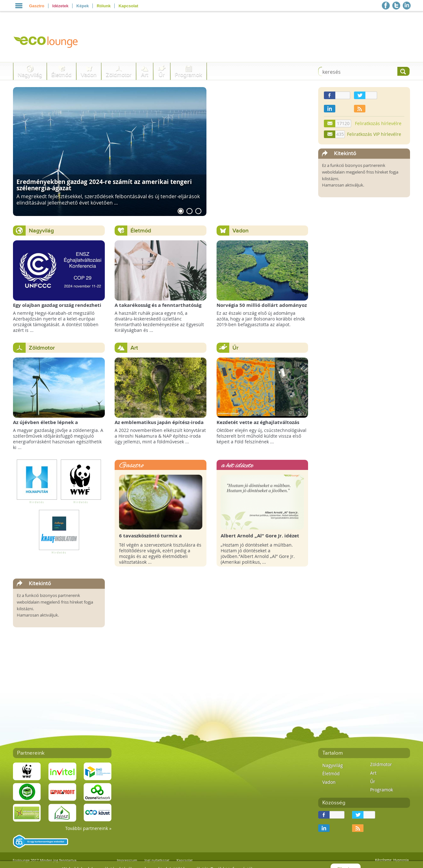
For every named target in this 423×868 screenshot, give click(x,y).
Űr (162, 75)
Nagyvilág (30, 75)
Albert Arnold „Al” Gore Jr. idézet (260, 536)
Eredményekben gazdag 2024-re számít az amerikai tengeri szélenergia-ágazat (104, 185)
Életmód (61, 75)
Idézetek (60, 6)
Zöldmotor (119, 75)
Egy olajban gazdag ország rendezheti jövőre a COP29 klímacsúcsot (57, 308)
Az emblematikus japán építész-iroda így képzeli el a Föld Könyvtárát (159, 425)
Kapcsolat (128, 6)
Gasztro (37, 6)
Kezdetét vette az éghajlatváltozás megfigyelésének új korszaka (258, 425)
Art (145, 75)
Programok (188, 75)
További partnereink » (88, 828)
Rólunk (104, 6)
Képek (82, 6)
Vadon (89, 75)
